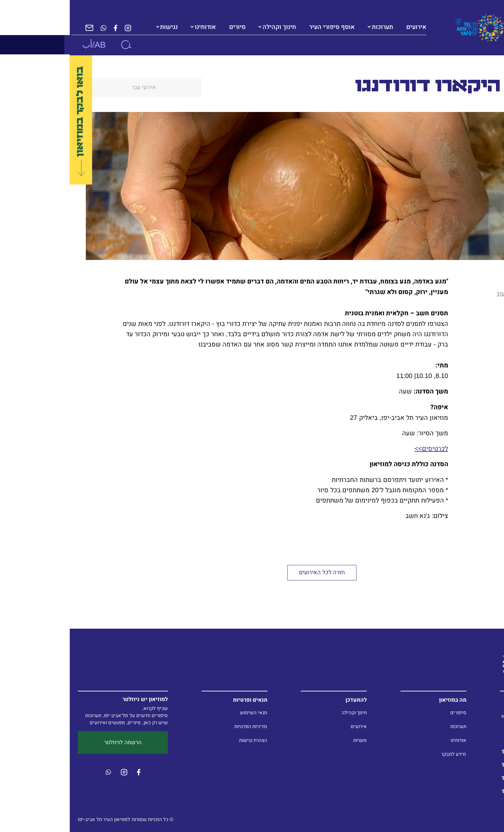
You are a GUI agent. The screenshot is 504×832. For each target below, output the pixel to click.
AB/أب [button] (24, 45)
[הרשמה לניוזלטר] (20, 28)
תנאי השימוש (184, 712)
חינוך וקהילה (210, 27)
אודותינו (136, 27)
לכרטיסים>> (362, 448)
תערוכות (313, 27)
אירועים (289, 726)
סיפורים (389, 712)
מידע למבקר (384, 754)
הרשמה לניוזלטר (53, 742)
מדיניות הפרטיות (181, 726)
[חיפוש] (56, 45)
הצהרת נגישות (183, 740)
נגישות (99, 27)
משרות (290, 740)
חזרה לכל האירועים (252, 572)
